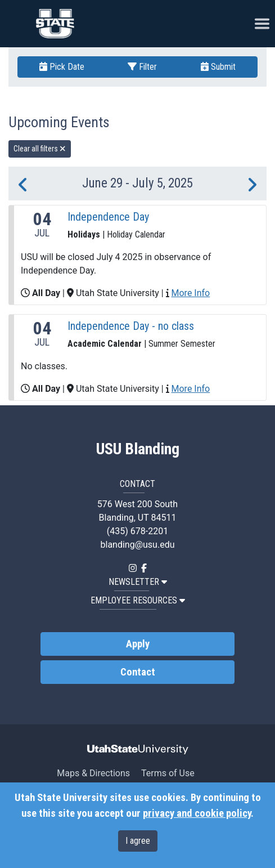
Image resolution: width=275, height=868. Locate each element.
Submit (218, 67)
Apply (138, 644)
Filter (142, 67)
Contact (138, 672)
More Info (191, 293)
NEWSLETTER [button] (138, 582)
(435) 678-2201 (137, 531)
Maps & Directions (93, 773)
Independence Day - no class (131, 326)
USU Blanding (138, 449)
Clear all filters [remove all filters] (40, 149)
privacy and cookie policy (197, 813)
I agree (138, 841)
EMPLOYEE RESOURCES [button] (138, 600)
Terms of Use (168, 773)
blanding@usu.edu (138, 545)
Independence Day (108, 217)
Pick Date (62, 67)
